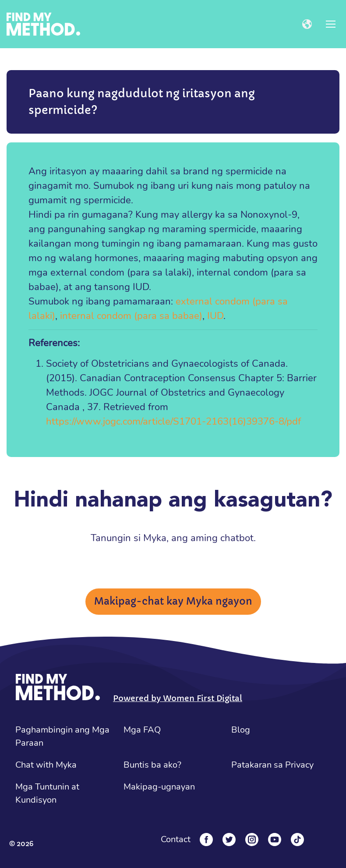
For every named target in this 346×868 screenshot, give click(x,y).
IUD (215, 316)
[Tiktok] (297, 840)
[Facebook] (206, 840)
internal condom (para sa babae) (131, 316)
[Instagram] (252, 840)
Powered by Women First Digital (178, 698)
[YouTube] (275, 840)
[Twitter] (229, 840)
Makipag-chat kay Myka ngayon (173, 601)
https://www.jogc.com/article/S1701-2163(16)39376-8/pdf (173, 422)
